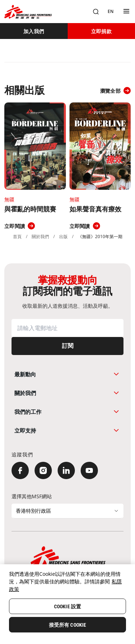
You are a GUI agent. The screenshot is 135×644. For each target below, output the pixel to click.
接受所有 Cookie (68, 625)
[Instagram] (43, 470)
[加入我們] (34, 31)
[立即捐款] (102, 31)
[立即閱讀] (20, 226)
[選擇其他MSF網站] (67, 511)
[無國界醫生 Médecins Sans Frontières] (28, 12)
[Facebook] (20, 470)
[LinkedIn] (66, 470)
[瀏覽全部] (115, 91)
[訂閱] (67, 346)
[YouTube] (89, 470)
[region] (67, 604)
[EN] (111, 12)
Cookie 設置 (67, 606)
